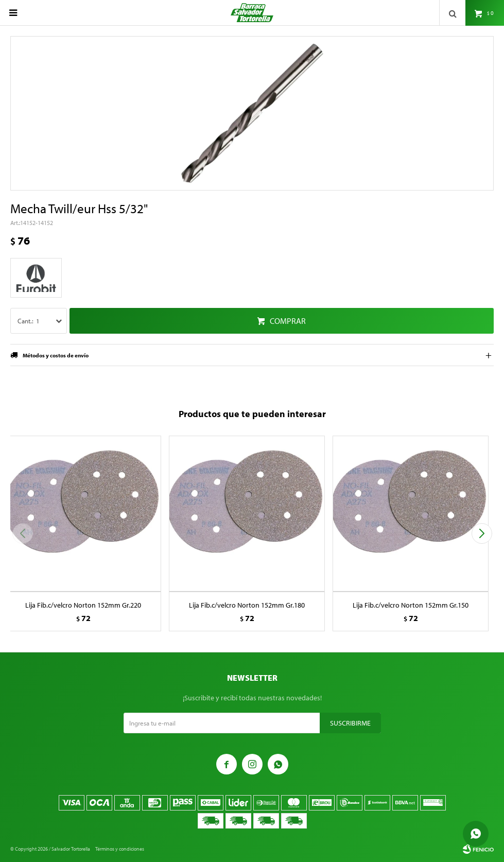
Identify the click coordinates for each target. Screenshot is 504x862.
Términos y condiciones (120, 849)
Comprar (288, 321)
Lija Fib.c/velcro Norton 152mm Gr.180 (247, 605)
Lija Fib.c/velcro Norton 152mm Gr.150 (411, 605)
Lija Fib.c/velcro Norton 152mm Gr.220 (83, 605)
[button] (482, 533)
